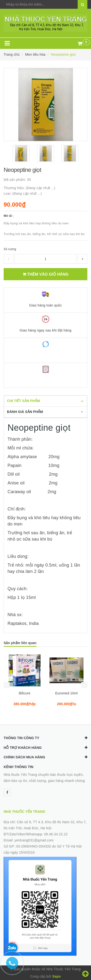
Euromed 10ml (66, 693)
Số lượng (10, 249)
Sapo (56, 976)
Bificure (25, 693)
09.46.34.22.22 (56, 834)
